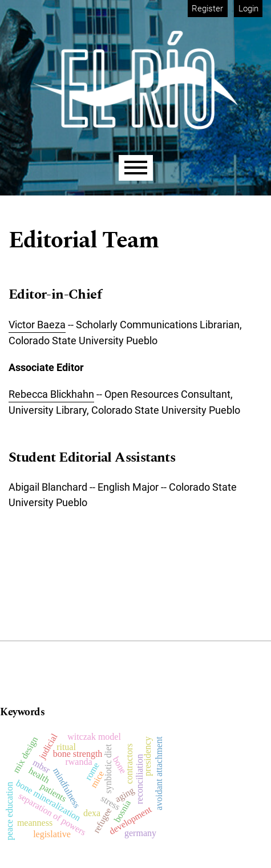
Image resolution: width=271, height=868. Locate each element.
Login (248, 9)
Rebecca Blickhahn (51, 394)
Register (207, 9)
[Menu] (136, 168)
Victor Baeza (37, 325)
